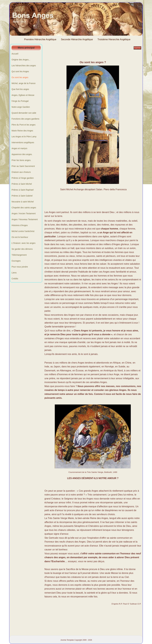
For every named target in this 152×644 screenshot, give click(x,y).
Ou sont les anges (20, 77)
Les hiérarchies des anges (24, 66)
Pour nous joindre (20, 267)
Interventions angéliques (23, 142)
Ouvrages (16, 261)
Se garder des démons (22, 249)
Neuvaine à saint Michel (23, 202)
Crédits (15, 279)
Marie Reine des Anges (22, 131)
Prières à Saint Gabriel (22, 196)
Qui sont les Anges (20, 71)
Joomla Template (67, 640)
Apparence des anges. (22, 154)
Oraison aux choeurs (21, 172)
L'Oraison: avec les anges (24, 243)
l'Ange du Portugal (20, 101)
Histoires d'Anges (20, 225)
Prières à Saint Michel (22, 184)
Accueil (15, 54)
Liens (14, 273)
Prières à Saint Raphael (23, 190)
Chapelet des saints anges (24, 208)
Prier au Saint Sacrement (23, 166)
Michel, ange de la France (24, 83)
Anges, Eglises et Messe (23, 95)
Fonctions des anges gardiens (25, 119)
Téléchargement (19, 255)
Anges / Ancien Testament (24, 213)
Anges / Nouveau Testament (25, 219)
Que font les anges (20, 89)
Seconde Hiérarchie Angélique (77, 39)
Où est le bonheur (20, 237)
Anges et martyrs (19, 148)
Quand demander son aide (24, 113)
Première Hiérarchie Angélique (40, 39)
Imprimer (137, 48)
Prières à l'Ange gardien (23, 178)
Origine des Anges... (21, 60)
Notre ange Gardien (21, 107)
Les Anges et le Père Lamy (24, 137)
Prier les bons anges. (21, 160)
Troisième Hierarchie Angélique (114, 39)
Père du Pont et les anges (24, 125)
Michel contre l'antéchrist (23, 231)
